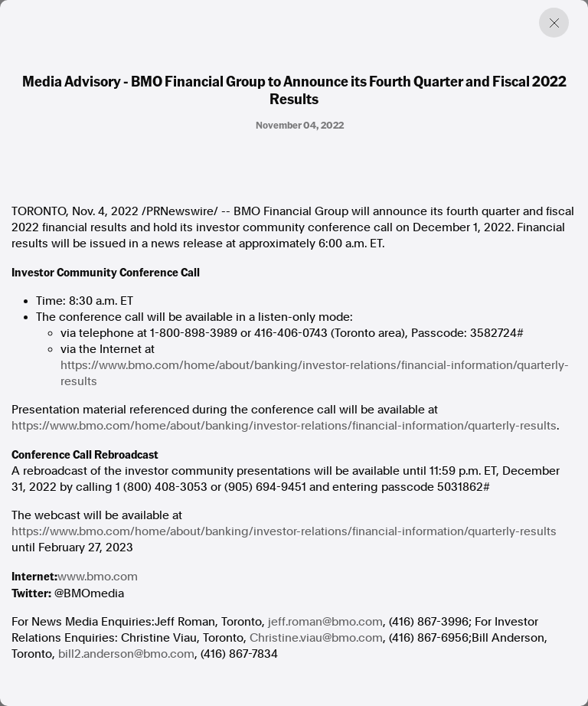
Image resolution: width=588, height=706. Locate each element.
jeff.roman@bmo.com (325, 622)
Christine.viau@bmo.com (316, 638)
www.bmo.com (98, 577)
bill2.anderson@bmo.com (126, 654)
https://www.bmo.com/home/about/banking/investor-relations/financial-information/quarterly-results (315, 373)
